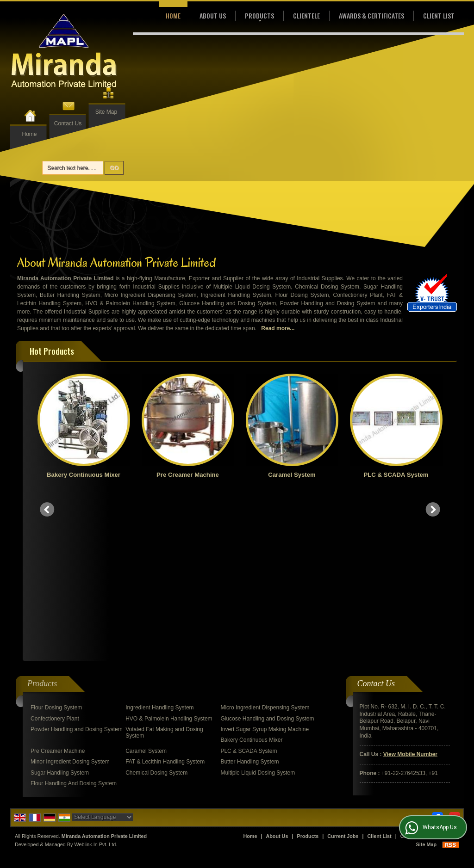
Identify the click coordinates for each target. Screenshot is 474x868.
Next (433, 426)
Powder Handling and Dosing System (77, 563)
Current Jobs (343, 670)
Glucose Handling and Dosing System (267, 552)
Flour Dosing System (56, 541)
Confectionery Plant (55, 552)
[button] (410, 588)
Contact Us (68, 123)
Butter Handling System (249, 595)
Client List (439, 15)
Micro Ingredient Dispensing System (265, 541)
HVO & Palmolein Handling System (169, 552)
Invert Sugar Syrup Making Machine (265, 563)
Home (29, 134)
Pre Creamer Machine (190, 475)
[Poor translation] (34, 733)
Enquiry (445, 670)
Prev (47, 426)
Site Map (106, 112)
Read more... (278, 328)
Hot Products (52, 351)
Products (259, 16)
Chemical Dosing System (156, 606)
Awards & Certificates (371, 15)
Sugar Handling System (60, 606)
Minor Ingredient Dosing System (70, 595)
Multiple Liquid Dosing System (258, 606)
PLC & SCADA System (399, 475)
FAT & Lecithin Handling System (165, 595)
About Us (213, 15)
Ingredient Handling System (159, 541)
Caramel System (295, 475)
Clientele (306, 15)
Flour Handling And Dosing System (74, 617)
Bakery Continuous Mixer (86, 475)
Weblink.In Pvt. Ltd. (96, 678)
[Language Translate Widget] (103, 651)
